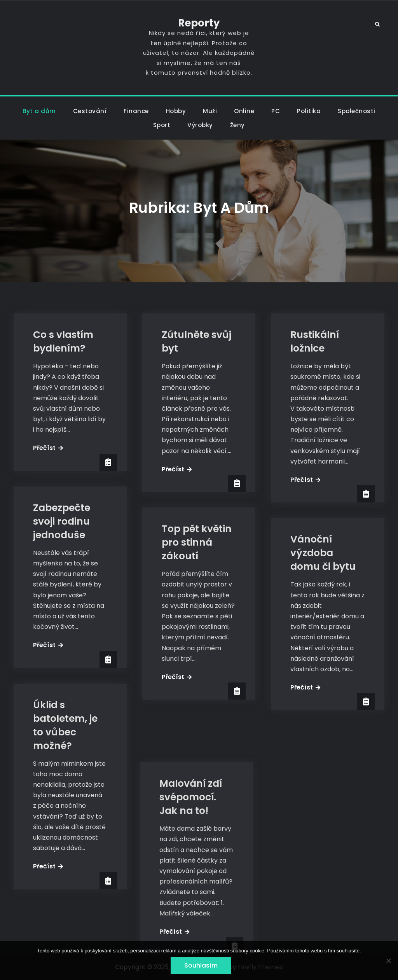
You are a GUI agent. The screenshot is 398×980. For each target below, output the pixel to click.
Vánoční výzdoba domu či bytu (323, 553)
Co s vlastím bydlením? (63, 341)
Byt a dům (39, 111)
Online (244, 111)
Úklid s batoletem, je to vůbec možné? (65, 725)
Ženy (237, 125)
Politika (309, 111)
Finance (136, 111)
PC (276, 111)
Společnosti (357, 111)
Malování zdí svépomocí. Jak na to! (193, 750)
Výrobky (200, 125)
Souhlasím (201, 965)
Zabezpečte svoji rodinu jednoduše (62, 521)
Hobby (176, 111)
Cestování (90, 111)
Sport (162, 125)
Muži (210, 111)
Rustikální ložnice (315, 341)
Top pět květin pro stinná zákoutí (197, 542)
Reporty (199, 23)
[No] (388, 961)
